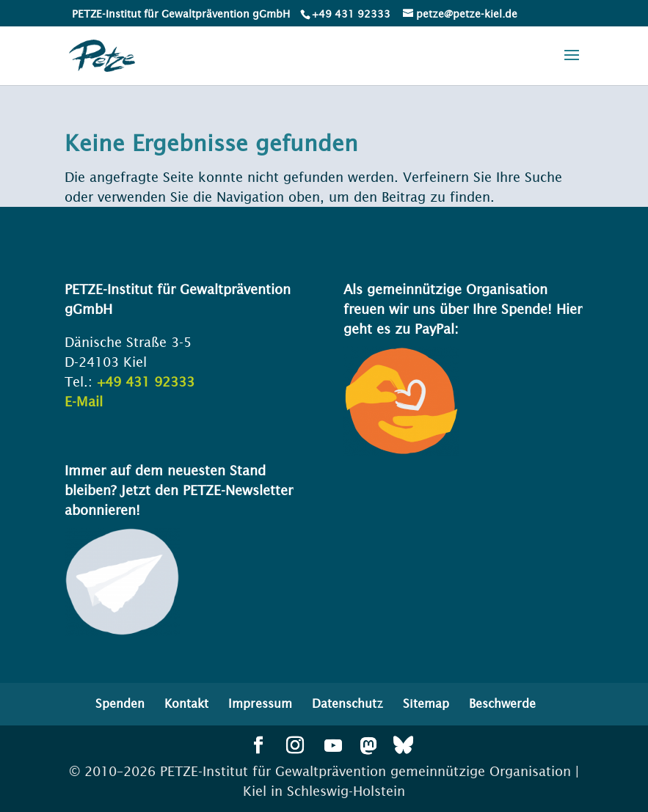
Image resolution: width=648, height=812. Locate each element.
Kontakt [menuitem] (186, 703)
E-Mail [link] (84, 402)
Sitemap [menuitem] (426, 703)
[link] (350, 14)
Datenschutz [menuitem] (347, 703)
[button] (572, 65)
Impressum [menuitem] (260, 703)
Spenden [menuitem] (120, 703)
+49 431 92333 (351, 14)
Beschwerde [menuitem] (502, 703)
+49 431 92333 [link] (146, 382)
